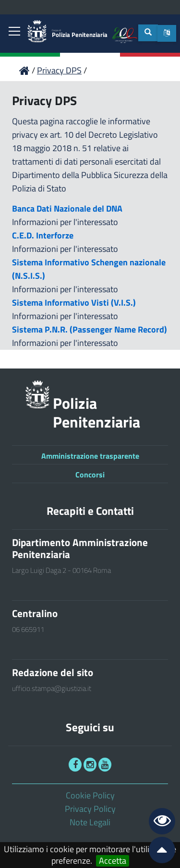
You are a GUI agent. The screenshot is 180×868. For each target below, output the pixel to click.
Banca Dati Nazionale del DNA (67, 208)
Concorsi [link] (90, 475)
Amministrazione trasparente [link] (90, 456)
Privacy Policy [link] (90, 809)
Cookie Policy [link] (90, 795)
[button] (167, 33)
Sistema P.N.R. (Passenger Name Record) (90, 329)
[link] (14, 32)
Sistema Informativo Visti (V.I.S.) (74, 303)
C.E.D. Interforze (43, 235)
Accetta (113, 861)
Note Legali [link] (90, 822)
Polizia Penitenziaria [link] (80, 34)
